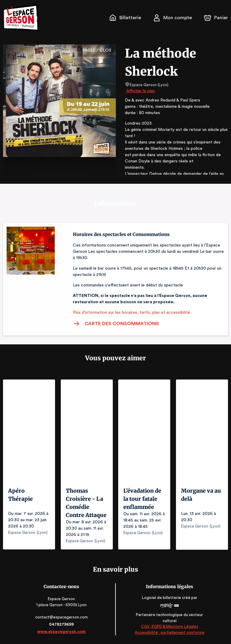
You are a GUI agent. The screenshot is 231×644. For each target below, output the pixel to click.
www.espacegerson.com (62, 631)
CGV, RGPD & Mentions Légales (169, 626)
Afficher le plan (140, 91)
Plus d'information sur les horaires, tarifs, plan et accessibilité (130, 313)
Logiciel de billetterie (161, 597)
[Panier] (216, 18)
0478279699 (62, 624)
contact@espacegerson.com (62, 617)
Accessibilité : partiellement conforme (169, 632)
